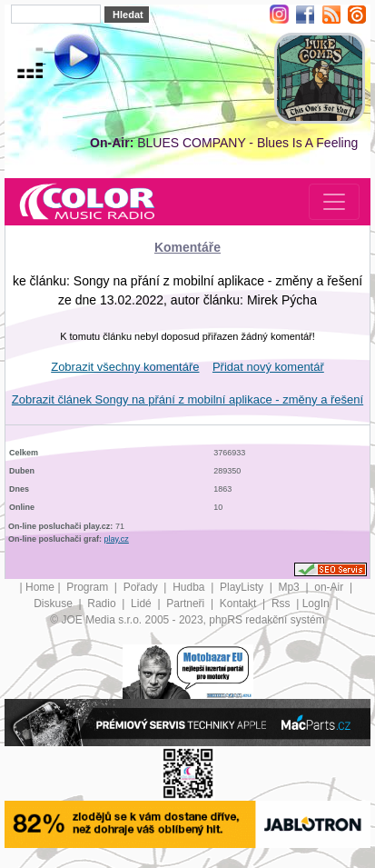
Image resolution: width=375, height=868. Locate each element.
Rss (282, 604)
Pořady (142, 587)
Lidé (143, 604)
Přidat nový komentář (268, 367)
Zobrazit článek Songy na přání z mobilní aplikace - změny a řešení (187, 399)
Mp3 (290, 587)
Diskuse (54, 604)
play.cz (117, 539)
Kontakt (240, 604)
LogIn (317, 604)
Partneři (187, 604)
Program (89, 587)
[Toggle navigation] (334, 202)
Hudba (190, 587)
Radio (103, 604)
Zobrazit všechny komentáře (125, 367)
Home (40, 587)
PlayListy (243, 587)
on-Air (330, 587)
